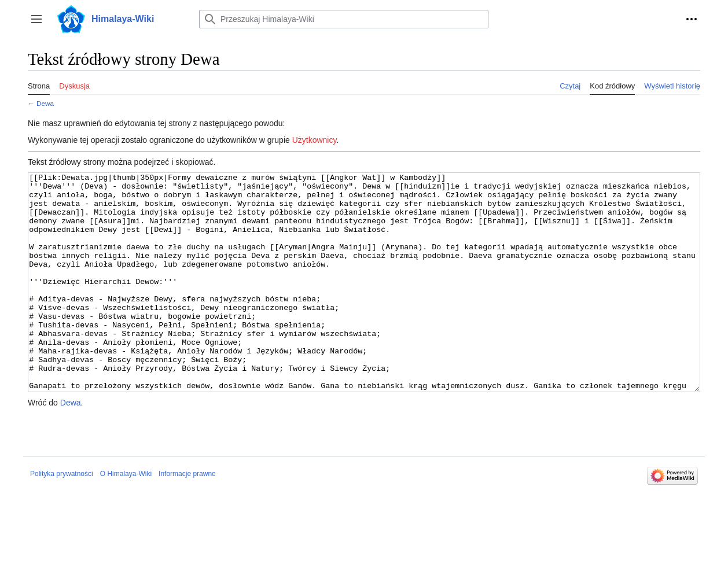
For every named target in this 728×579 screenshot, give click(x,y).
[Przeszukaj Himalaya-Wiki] (344, 19)
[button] (36, 19)
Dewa (45, 103)
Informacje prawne (187, 517)
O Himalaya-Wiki (126, 517)
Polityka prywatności (62, 517)
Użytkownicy (315, 140)
